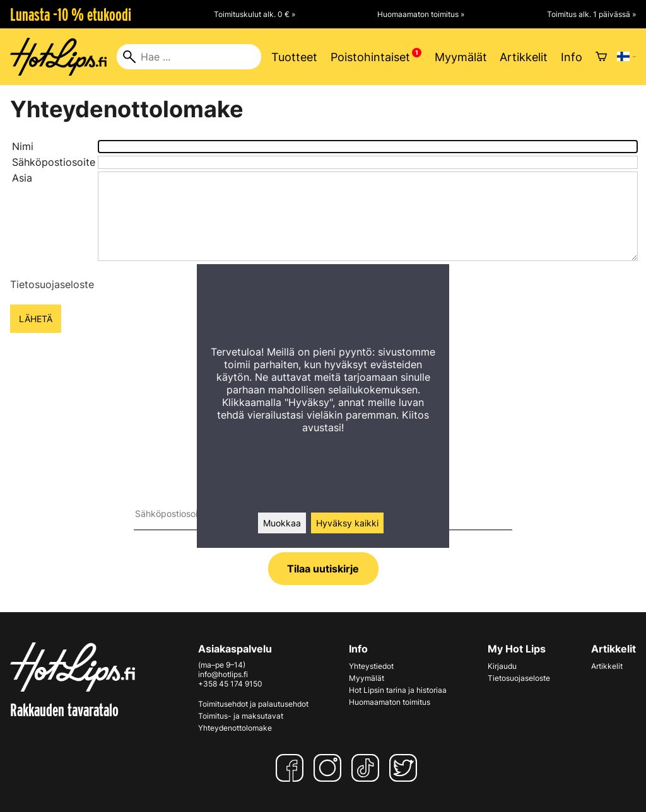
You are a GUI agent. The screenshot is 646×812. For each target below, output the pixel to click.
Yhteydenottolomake (235, 728)
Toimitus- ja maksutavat (241, 716)
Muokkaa (282, 523)
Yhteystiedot (371, 666)
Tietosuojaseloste (52, 284)
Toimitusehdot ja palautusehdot (253, 704)
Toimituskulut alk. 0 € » (255, 14)
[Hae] (189, 57)
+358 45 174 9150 (230, 684)
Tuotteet (294, 57)
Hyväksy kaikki (347, 523)
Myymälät (461, 57)
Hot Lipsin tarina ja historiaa (398, 690)
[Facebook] (292, 768)
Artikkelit (524, 57)
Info (572, 57)
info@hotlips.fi (223, 674)
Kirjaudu (502, 666)
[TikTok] (368, 768)
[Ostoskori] (601, 57)
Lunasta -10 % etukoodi (71, 14)
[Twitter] (406, 768)
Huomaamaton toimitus (390, 702)
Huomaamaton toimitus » (421, 14)
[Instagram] (330, 768)
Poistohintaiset (370, 57)
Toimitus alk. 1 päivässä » (591, 14)
